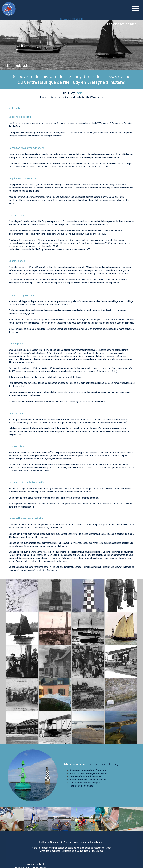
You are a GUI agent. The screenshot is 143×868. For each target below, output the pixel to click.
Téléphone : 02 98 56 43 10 (71, 19)
